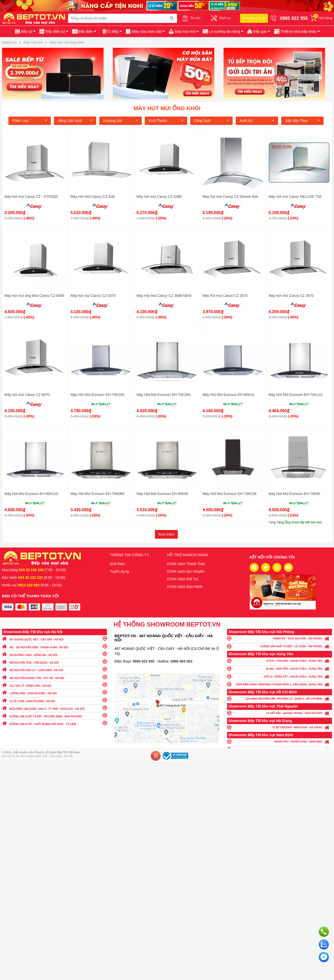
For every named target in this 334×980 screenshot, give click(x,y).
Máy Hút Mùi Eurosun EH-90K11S (31, 494)
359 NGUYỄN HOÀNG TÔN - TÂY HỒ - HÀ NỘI (54, 677)
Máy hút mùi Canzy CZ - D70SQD (31, 197)
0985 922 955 (144, 661)
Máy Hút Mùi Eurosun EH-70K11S (296, 395)
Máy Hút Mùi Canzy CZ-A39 (93, 197)
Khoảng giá (121, 121)
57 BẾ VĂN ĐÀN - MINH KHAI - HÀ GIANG (280, 727)
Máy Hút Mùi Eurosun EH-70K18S (164, 395)
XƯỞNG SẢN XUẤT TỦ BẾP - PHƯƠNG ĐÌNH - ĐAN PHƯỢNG (54, 715)
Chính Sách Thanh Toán (186, 564)
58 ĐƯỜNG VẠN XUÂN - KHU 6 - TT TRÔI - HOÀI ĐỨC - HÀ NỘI (54, 708)
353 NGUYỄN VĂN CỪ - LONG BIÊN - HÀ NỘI (54, 669)
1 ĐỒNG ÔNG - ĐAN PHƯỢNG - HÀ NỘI (54, 692)
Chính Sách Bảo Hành (185, 587)
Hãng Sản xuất (75, 121)
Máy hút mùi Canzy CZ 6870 (27, 395)
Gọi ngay (324, 932)
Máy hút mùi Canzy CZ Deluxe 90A (230, 197)
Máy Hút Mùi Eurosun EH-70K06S (98, 494)
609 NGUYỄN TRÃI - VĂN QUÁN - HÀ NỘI (54, 661)
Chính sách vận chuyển (186, 571)
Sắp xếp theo (302, 121)
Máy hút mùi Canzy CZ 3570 (291, 296)
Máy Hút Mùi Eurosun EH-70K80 (295, 494)
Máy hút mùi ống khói (167, 108)
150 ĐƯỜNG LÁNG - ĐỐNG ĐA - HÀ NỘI (54, 654)
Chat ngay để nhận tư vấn (324, 957)
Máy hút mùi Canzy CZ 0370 (93, 296)
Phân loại (30, 121)
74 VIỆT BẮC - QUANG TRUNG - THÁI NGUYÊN (280, 713)
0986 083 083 (182, 661)
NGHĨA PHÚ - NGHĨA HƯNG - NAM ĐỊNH (280, 741)
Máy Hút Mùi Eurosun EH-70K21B (230, 494)
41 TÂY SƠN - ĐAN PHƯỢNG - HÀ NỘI (54, 700)
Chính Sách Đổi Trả (183, 579)
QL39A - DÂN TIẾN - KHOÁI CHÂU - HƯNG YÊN (280, 669)
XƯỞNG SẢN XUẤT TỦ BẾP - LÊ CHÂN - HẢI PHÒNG (280, 646)
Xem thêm (166, 534)
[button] (297, 31)
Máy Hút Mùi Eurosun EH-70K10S (98, 395)
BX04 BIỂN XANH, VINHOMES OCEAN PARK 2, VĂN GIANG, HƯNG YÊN (280, 684)
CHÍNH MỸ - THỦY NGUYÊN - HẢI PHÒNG (280, 638)
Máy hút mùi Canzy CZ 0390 (159, 197)
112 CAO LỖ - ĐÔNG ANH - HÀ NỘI (54, 685)
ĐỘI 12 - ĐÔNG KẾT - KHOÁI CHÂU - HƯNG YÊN (280, 676)
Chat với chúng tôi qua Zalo (324, 944)
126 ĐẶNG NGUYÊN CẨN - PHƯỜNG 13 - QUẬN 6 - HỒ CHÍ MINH (280, 698)
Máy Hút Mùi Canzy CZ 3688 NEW (164, 296)
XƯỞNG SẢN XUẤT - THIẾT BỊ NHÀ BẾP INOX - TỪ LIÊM (54, 723)
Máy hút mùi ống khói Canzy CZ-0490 (34, 296)
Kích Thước (166, 121)
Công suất (211, 121)
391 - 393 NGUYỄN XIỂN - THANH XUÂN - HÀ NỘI (54, 646)
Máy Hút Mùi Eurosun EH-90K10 (228, 395)
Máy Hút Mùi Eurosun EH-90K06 (162, 494)
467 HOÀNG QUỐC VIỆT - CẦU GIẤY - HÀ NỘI (54, 638)
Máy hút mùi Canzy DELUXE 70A (295, 197)
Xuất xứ (257, 121)
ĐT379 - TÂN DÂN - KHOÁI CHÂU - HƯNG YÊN (280, 661)
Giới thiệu (118, 564)
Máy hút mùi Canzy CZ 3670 (225, 296)
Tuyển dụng (120, 571)
